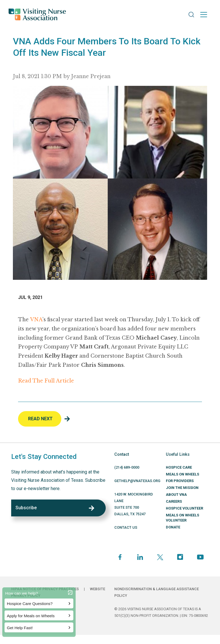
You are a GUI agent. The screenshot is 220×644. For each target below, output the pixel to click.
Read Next (40, 419)
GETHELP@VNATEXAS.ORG (137, 481)
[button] (191, 15)
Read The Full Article (46, 381)
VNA (36, 320)
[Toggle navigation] (204, 15)
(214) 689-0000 (127, 467)
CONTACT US (126, 527)
